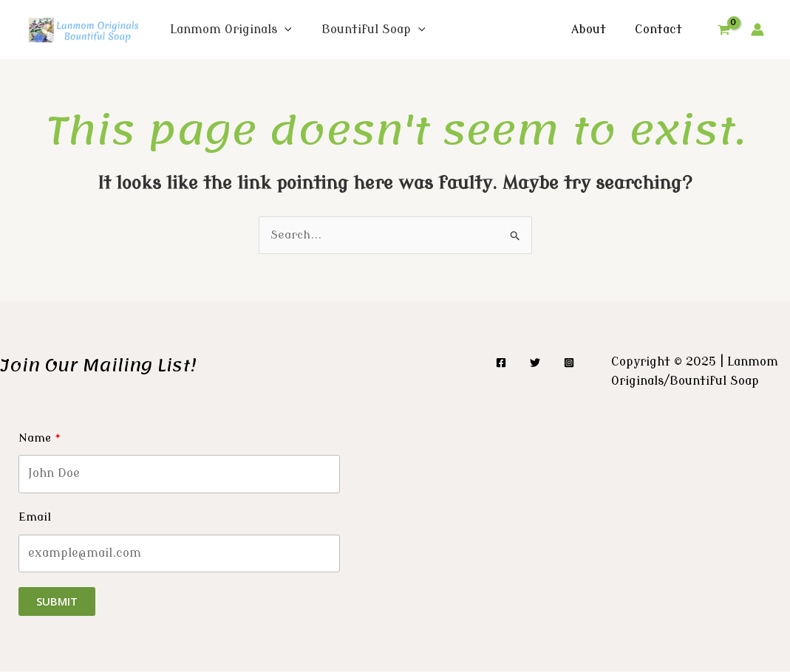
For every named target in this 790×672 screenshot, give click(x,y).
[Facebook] (501, 363)
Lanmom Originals (231, 30)
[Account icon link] (757, 30)
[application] (285, 30)
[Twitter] (535, 363)
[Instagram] (569, 363)
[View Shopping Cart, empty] (723, 30)
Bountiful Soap (374, 30)
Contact (661, 30)
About (596, 30)
